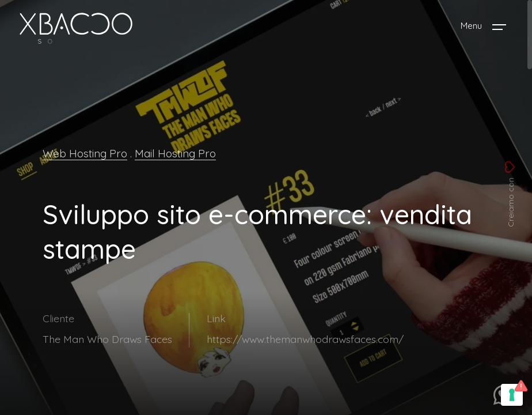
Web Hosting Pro (85, 153)
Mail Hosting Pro (175, 153)
